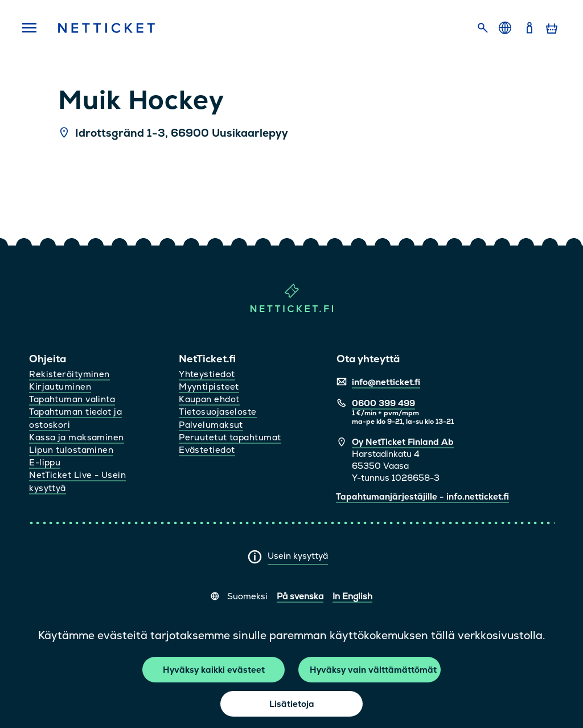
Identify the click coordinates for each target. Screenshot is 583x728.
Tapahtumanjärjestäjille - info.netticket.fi (422, 496)
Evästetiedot (207, 450)
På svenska (300, 596)
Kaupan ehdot (209, 399)
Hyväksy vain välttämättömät (373, 670)
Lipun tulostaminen (71, 450)
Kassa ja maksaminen (77, 437)
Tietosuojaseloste (218, 412)
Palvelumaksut (211, 425)
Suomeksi (247, 596)
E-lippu (45, 462)
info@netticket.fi (386, 382)
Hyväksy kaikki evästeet (214, 670)
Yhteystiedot (207, 374)
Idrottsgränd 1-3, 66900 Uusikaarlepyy (182, 133)
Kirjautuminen (60, 387)
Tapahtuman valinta (72, 399)
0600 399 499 (383, 403)
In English (352, 596)
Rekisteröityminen (69, 374)
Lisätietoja (292, 704)
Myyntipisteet (209, 387)
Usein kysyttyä (298, 556)
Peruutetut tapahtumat (230, 437)
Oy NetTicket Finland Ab (403, 442)
